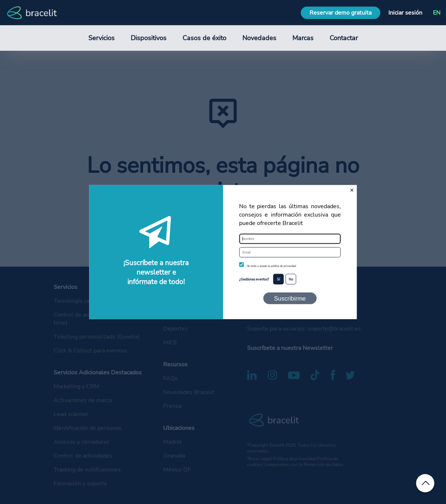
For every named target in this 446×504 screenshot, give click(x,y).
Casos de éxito (204, 38)
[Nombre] (290, 239)
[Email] (290, 252)
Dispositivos (149, 38)
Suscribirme (290, 298)
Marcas (303, 38)
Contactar (344, 38)
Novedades (259, 38)
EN (437, 13)
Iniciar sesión (405, 13)
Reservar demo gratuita (341, 13)
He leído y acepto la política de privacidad (271, 266)
